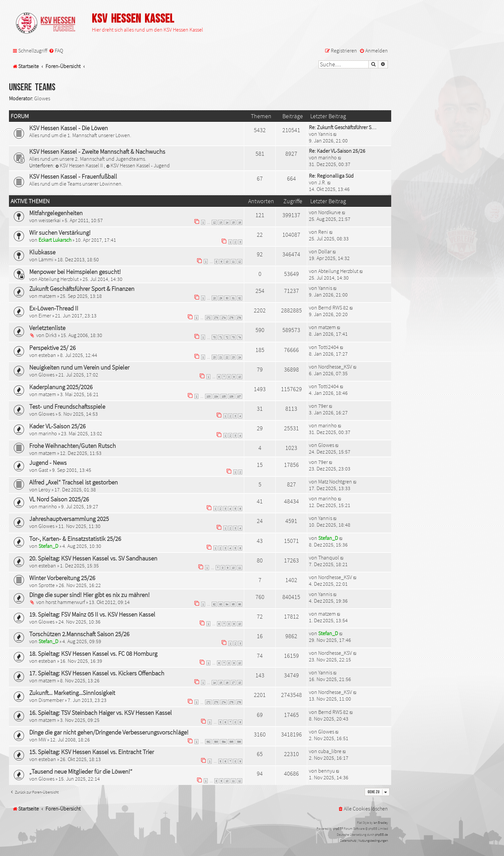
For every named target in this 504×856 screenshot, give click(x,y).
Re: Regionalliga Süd (331, 176)
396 (239, 742)
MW (42, 739)
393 (216, 742)
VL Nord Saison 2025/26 (59, 499)
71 (221, 337)
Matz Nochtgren (335, 481)
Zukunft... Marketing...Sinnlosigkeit (72, 693)
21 (221, 357)
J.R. (322, 182)
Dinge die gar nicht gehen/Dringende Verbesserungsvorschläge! (109, 732)
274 (224, 318)
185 (224, 396)
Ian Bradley (381, 823)
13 (221, 222)
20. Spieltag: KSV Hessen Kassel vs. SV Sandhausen (93, 558)
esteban (47, 355)
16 (240, 222)
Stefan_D (48, 546)
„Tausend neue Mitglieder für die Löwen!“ (81, 771)
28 (214, 298)
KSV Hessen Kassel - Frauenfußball (73, 176)
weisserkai (50, 220)
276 (239, 318)
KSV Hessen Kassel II (80, 165)
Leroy (44, 489)
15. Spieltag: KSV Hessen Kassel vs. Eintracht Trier (92, 752)
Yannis (325, 134)
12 (214, 222)
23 (233, 357)
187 (239, 396)
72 (227, 337)
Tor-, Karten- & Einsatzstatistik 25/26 (75, 539)
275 (231, 318)
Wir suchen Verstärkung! (60, 232)
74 (240, 337)
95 (233, 604)
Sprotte (47, 585)
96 (240, 604)
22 (227, 357)
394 (224, 742)
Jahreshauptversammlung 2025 (69, 519)
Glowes (42, 98)
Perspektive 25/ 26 (52, 348)
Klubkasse (42, 252)
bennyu (326, 771)
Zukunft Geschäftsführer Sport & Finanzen (82, 289)
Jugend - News (48, 463)
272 (208, 318)
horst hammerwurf (65, 602)
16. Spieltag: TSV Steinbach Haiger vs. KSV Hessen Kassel (101, 713)
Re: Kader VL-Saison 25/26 (337, 151)
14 (227, 222)
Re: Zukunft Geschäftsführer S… (343, 127)
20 (214, 357)
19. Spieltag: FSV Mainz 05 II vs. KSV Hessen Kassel (92, 614)
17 (233, 683)
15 (233, 222)
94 (227, 604)
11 (233, 261)
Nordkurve (329, 212)
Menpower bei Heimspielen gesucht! (75, 272)
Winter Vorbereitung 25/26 (62, 578)
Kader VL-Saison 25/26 (57, 426)
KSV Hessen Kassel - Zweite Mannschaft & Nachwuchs (97, 151)
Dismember (51, 700)
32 (240, 298)
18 (240, 683)
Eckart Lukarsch (55, 240)
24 (240, 357)
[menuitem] (56, 51)
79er (323, 406)
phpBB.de (381, 835)
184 (216, 396)
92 (214, 604)
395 (231, 742)
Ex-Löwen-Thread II (54, 308)
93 (221, 604)
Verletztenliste (47, 328)
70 (214, 337)
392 (208, 742)
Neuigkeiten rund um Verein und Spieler (79, 367)
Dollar (325, 251)
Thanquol (329, 557)
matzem (47, 296)
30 (227, 298)
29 (221, 298)
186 (231, 396)
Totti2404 (328, 347)
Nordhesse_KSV (335, 367)
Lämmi (46, 259)
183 (208, 396)
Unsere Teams (32, 87)
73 (233, 337)
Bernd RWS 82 (333, 307)
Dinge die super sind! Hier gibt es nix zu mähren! (89, 595)
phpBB (337, 829)
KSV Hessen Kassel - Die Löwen (69, 128)
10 (227, 261)
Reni (323, 232)
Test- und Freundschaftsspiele (67, 406)
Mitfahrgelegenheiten (56, 213)
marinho (327, 157)
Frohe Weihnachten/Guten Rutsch (72, 446)
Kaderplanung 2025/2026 (61, 387)
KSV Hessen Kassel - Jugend (138, 165)
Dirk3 (51, 335)
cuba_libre (330, 751)
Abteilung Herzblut (59, 279)
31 (233, 298)
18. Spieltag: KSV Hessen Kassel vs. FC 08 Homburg (93, 653)
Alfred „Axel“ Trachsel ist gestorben (73, 482)
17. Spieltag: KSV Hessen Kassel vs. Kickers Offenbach (97, 673)
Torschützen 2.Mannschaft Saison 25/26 (79, 634)
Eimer (45, 315)
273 (216, 318)
